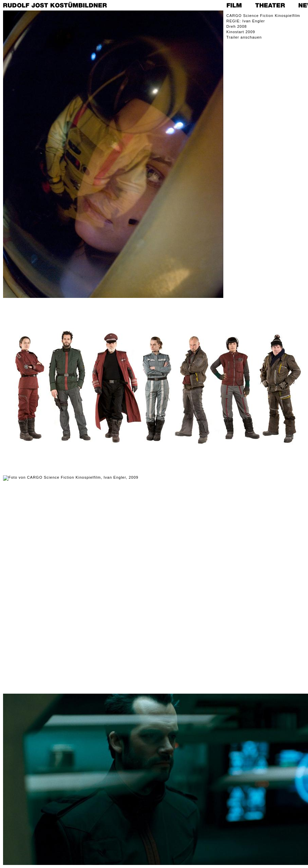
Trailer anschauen (244, 37)
